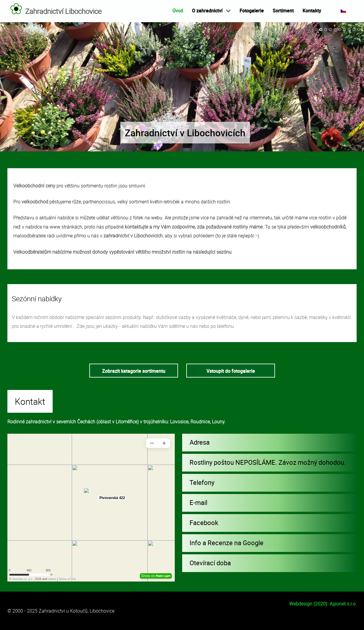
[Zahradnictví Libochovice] (16, 9)
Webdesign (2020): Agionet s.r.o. (323, 604)
